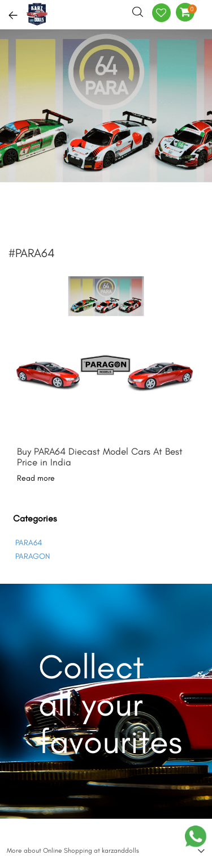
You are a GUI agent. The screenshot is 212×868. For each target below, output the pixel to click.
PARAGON (33, 556)
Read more (36, 478)
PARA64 (29, 543)
